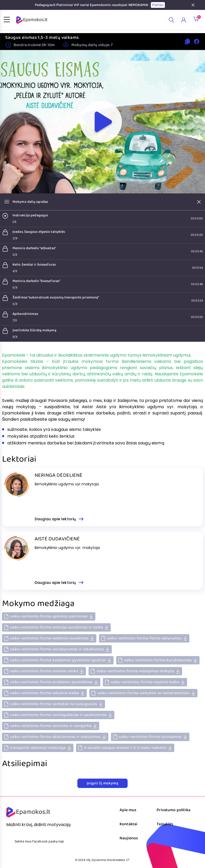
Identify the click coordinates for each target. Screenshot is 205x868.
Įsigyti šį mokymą (103, 783)
